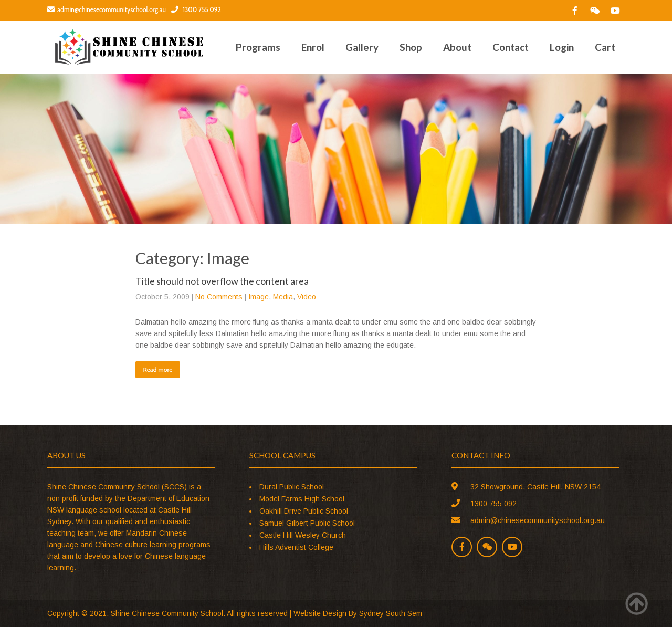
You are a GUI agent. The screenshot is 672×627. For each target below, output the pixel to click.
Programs (258, 47)
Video (307, 297)
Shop (411, 47)
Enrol (313, 47)
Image (259, 297)
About (457, 47)
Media (283, 297)
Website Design (320, 613)
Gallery (362, 47)
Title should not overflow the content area (222, 281)
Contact (511, 47)
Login (562, 47)
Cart (605, 47)
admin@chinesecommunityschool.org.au (107, 9)
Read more (158, 369)
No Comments (219, 297)
